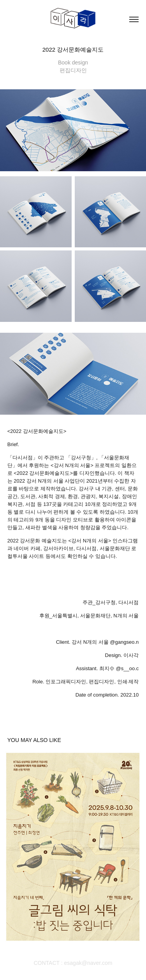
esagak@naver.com (88, 963)
